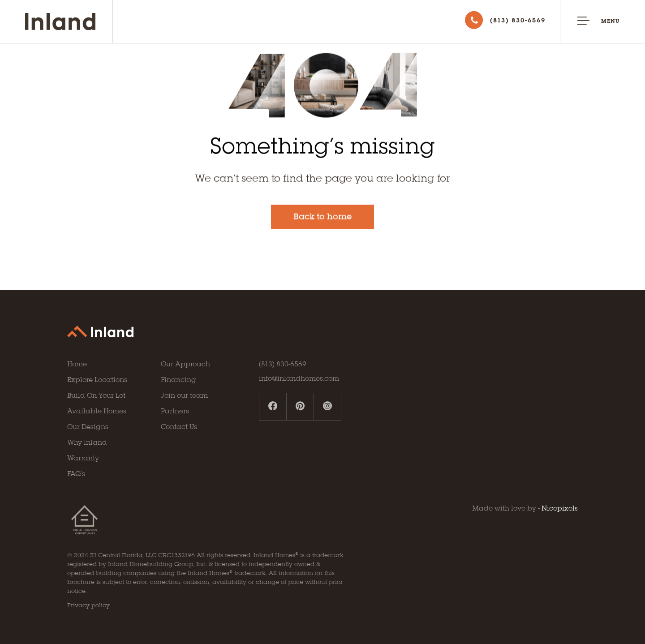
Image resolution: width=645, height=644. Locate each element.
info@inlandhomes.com (299, 379)
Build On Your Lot (96, 396)
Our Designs (88, 427)
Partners (175, 412)
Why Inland (87, 443)
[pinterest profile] (300, 407)
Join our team (184, 396)
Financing (178, 380)
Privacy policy (88, 606)
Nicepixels (560, 509)
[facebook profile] (273, 407)
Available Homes (97, 412)
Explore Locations (97, 380)
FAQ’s (76, 474)
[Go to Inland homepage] (69, 21)
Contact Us (179, 427)
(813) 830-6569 (283, 365)
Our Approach (185, 365)
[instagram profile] (327, 407)
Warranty (83, 459)
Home (77, 365)
